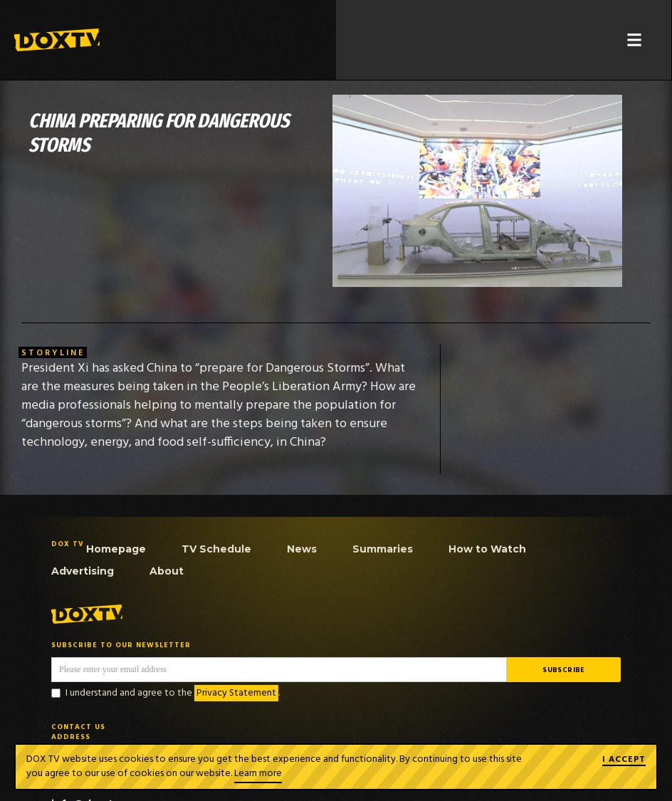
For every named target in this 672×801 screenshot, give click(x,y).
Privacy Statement (236, 693)
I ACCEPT (624, 760)
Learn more (258, 774)
